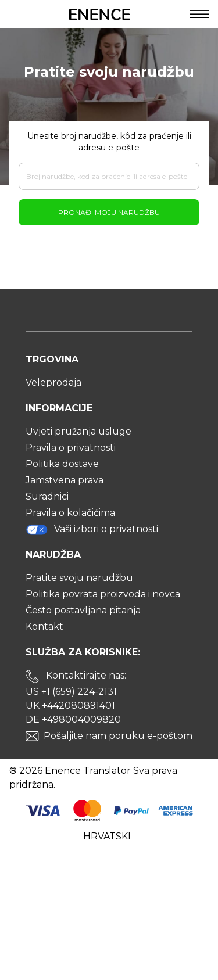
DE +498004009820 (73, 719)
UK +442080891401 (70, 706)
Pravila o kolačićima (70, 513)
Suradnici (47, 496)
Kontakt (44, 627)
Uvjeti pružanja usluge (78, 431)
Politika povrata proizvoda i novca (103, 594)
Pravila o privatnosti (71, 448)
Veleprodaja (53, 383)
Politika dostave (62, 464)
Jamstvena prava (65, 480)
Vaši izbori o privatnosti (92, 530)
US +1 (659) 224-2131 (71, 692)
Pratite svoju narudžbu (79, 578)
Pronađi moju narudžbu (109, 212)
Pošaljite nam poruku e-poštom (118, 736)
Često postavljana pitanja (83, 610)
